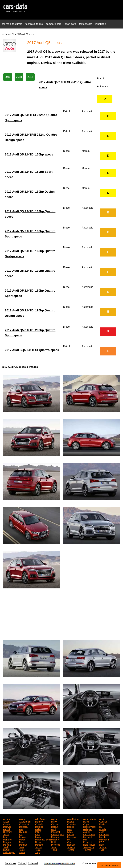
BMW (54, 821)
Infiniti (38, 832)
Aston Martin (90, 819)
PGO (102, 842)
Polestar (7, 844)
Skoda (38, 847)
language (101, 24)
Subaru (103, 847)
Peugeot (87, 842)
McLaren (8, 839)
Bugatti (71, 821)
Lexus (6, 837)
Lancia (71, 834)
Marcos (55, 837)
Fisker (38, 829)
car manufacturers (12, 24)
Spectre (71, 847)
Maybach (88, 837)
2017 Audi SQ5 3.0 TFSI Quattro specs (32, 350)
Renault (71, 844)
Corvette (72, 824)
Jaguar (87, 832)
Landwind (104, 834)
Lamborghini (57, 834)
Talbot (22, 850)
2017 (30, 77)
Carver (7, 824)
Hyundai (23, 832)
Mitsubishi (104, 839)
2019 (8, 77)
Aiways (23, 819)
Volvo (22, 852)
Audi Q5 (11, 34)
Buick (86, 821)
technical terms (34, 24)
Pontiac (23, 844)
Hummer (8, 832)
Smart (54, 847)
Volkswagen (9, 852)
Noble (54, 842)
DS (101, 827)
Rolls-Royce (89, 844)
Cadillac (103, 821)
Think (54, 850)
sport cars (70, 24)
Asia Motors (73, 819)
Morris (22, 842)
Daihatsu (24, 827)
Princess (56, 844)
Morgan (7, 842)
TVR (102, 850)
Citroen (55, 824)
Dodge (71, 827)
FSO (70, 829)
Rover (102, 844)
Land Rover (89, 834)
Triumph (87, 850)
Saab (6, 847)
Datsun (55, 827)
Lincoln (23, 837)
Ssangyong (89, 847)
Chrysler (39, 824)
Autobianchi (25, 821)
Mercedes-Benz (43, 839)
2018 (19, 77)
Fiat (21, 829)
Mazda (103, 837)
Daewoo (7, 827)
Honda (103, 829)
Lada (38, 834)
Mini (85, 839)
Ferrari (6, 829)
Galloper (88, 829)
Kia (21, 834)
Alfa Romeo (41, 819)
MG (69, 839)
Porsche (39, 844)
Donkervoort (89, 827)
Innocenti (56, 832)
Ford (54, 829)
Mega (22, 839)
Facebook (10, 863)
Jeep (102, 832)
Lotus (38, 837)
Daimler (39, 827)
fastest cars (86, 24)
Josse (6, 834)
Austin (6, 821)
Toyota (71, 850)
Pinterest (33, 863)
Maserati (72, 837)
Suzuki (7, 850)
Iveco (70, 832)
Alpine (54, 819)
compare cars (54, 24)
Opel (70, 842)
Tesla (38, 850)
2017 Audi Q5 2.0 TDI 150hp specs (29, 154)
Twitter (22, 863)
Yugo (38, 852)
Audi (4, 34)
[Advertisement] (61, 614)
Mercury (55, 839)
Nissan (39, 842)
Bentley (39, 821)
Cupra (86, 824)
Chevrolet (24, 824)
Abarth (6, 819)
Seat (22, 847)
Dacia (102, 824)
